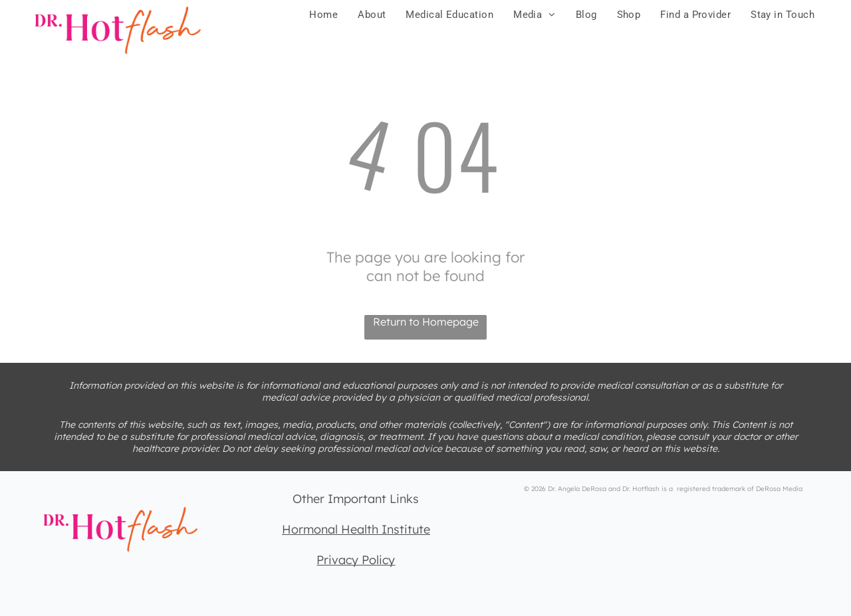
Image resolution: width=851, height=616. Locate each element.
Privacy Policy (356, 560)
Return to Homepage (426, 322)
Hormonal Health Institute (356, 529)
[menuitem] (323, 15)
